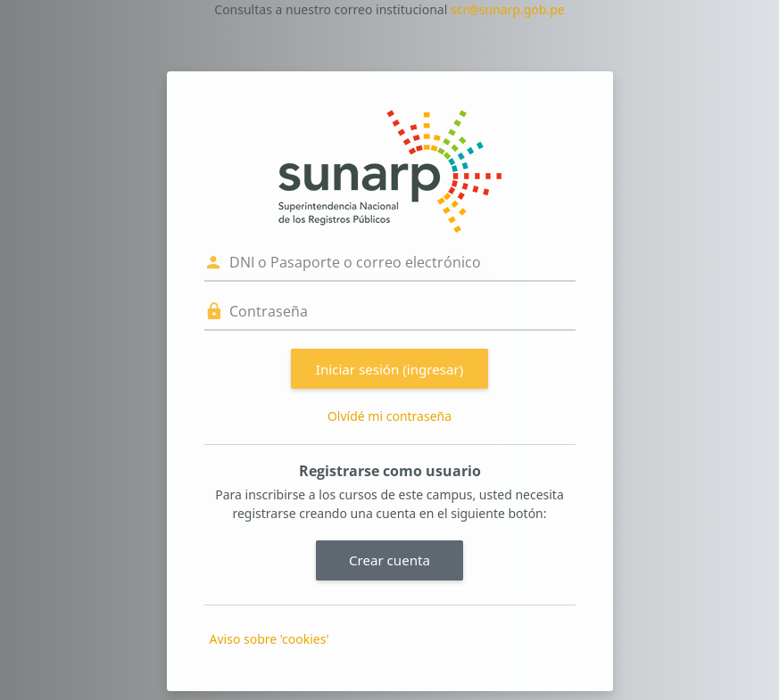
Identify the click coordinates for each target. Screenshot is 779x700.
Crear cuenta (389, 560)
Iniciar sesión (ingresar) (389, 369)
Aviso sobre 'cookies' (269, 639)
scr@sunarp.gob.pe (508, 9)
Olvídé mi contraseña (389, 416)
